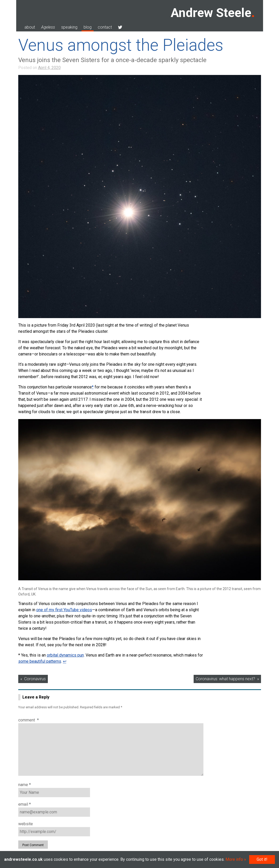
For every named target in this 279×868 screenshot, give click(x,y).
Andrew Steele (211, 13)
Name (25, 785)
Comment (29, 720)
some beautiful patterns (40, 661)
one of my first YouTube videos (64, 610)
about (30, 27)
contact (105, 27)
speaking (69, 27)
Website (26, 824)
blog (88, 27)
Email (25, 804)
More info (234, 859)
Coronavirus (35, 679)
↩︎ (65, 661)
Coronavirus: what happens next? (225, 679)
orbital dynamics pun (65, 655)
